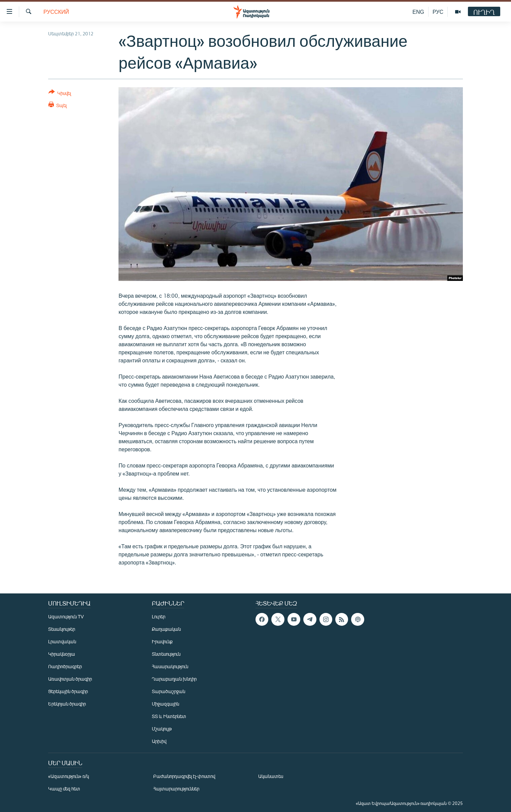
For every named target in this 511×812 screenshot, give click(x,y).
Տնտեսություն (166, 654)
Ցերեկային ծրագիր (68, 691)
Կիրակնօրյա (62, 654)
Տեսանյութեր (62, 629)
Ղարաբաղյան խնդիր (174, 679)
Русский (56, 12)
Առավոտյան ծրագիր (70, 679)
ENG (418, 12)
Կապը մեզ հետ (64, 789)
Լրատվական (62, 641)
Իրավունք (162, 641)
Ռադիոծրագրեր (65, 666)
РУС (438, 12)
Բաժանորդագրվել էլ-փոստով (184, 776)
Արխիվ (159, 741)
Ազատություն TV (66, 616)
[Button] (60, 94)
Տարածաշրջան (168, 691)
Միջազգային (165, 704)
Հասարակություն (170, 666)
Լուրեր (159, 616)
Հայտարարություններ (176, 789)
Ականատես (271, 776)
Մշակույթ (162, 729)
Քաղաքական (166, 629)
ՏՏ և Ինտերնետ (169, 716)
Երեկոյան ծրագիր (67, 704)
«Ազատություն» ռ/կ (69, 776)
